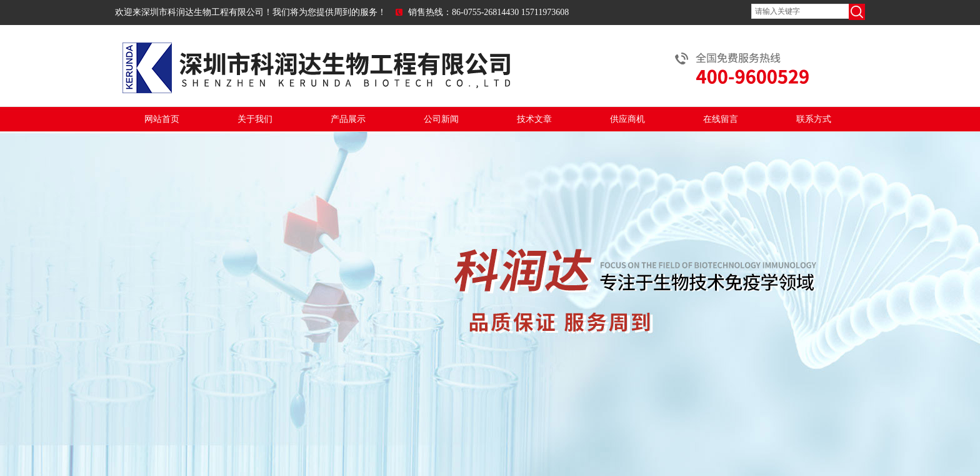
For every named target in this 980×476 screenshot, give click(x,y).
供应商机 (627, 119)
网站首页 (162, 119)
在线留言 (721, 119)
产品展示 (348, 119)
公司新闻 (441, 119)
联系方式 (814, 119)
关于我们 (255, 119)
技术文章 (534, 119)
